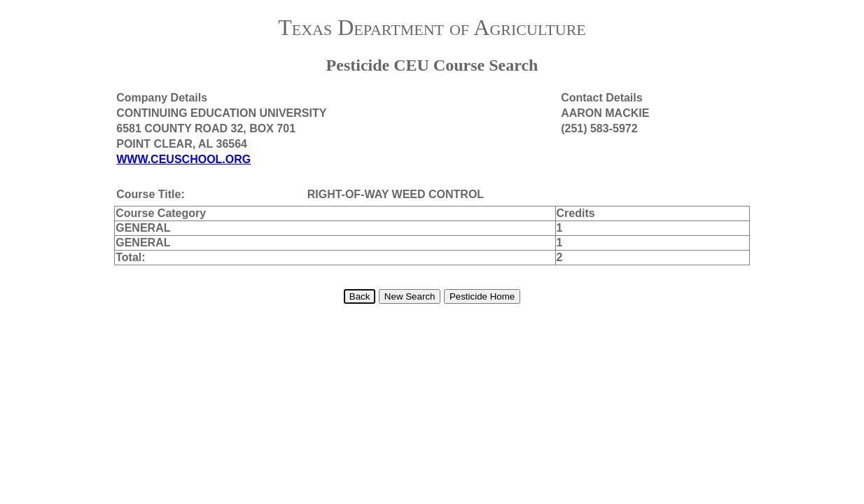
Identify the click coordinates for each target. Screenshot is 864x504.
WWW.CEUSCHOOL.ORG (183, 159)
